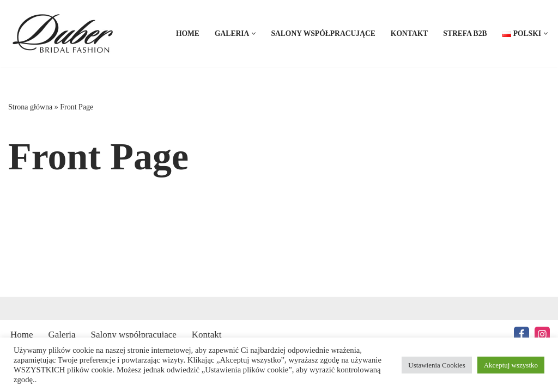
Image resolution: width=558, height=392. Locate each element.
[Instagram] (542, 334)
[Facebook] (521, 334)
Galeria (62, 335)
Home (188, 33)
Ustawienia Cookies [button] (436, 365)
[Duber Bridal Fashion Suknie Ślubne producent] (65, 33)
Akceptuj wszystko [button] (511, 365)
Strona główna (30, 107)
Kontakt (409, 33)
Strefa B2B (465, 33)
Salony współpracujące (323, 33)
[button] (254, 33)
